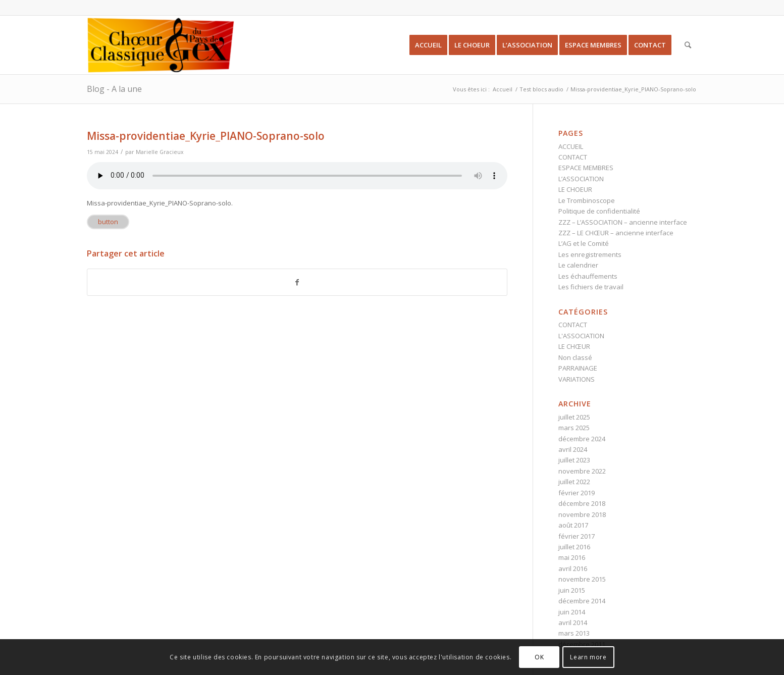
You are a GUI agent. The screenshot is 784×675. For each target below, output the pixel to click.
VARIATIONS (577, 379)
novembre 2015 (582, 579)
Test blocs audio (541, 89)
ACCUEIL (571, 146)
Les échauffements (588, 276)
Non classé (575, 357)
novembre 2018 (582, 514)
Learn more (588, 657)
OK (539, 657)
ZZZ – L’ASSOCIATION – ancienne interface (623, 222)
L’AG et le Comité (584, 243)
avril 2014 (573, 622)
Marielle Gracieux (160, 152)
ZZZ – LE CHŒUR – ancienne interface (616, 233)
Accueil (503, 89)
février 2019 (577, 493)
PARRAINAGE (578, 368)
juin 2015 (572, 590)
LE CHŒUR (574, 346)
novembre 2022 (582, 471)
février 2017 (577, 536)
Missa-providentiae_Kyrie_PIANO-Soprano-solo (206, 136)
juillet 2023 (574, 460)
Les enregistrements (590, 254)
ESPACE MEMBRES (586, 168)
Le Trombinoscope (587, 200)
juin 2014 (572, 612)
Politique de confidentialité (599, 211)
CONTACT (573, 157)
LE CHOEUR (575, 189)
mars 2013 (574, 633)
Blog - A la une (114, 89)
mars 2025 (574, 428)
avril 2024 (573, 449)
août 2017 (573, 525)
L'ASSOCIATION (581, 336)
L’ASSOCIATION (581, 179)
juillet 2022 (574, 482)
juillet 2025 (574, 417)
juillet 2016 (574, 547)
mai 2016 (572, 557)
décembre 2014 (582, 601)
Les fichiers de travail (591, 287)
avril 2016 (573, 568)
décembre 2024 (582, 439)
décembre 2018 (582, 503)
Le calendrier (578, 265)
